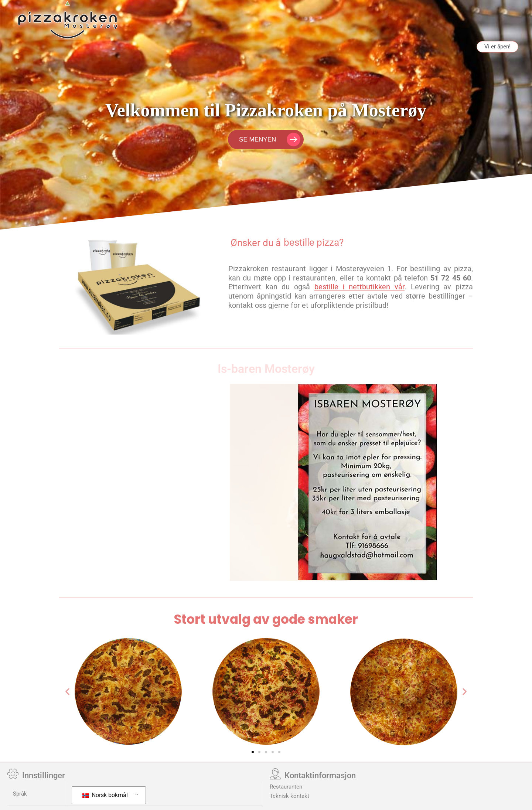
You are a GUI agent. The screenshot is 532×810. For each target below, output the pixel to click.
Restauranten (286, 787)
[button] (67, 691)
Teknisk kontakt (289, 796)
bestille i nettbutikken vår (359, 287)
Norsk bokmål (105, 795)
